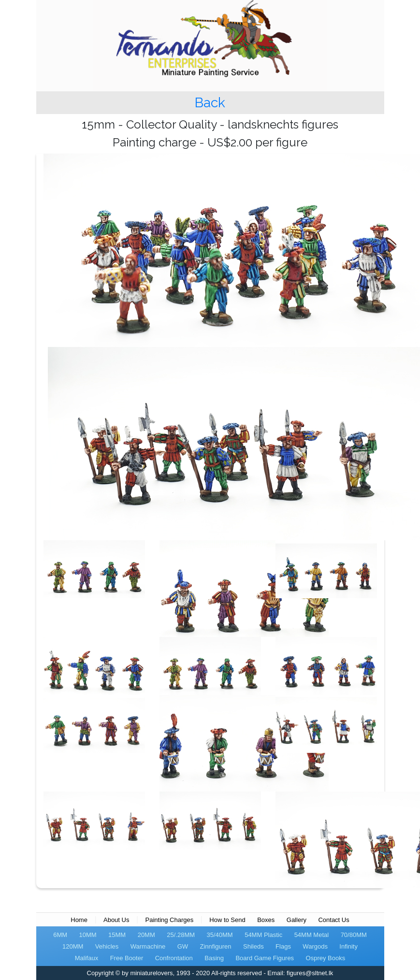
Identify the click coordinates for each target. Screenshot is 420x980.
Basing (214, 958)
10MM (88, 935)
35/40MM (220, 935)
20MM (146, 935)
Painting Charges (170, 920)
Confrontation (174, 958)
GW (183, 946)
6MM (60, 935)
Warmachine (148, 946)
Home (79, 920)
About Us (116, 920)
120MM (73, 946)
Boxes (266, 920)
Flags (283, 946)
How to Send (227, 920)
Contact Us (333, 920)
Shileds (253, 946)
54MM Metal (312, 935)
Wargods (315, 946)
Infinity (348, 946)
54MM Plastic (263, 935)
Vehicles (107, 946)
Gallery (297, 920)
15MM (117, 935)
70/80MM (354, 935)
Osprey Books (326, 958)
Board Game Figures (265, 958)
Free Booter (127, 958)
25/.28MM (181, 935)
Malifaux (87, 958)
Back (210, 103)
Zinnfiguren (216, 946)
